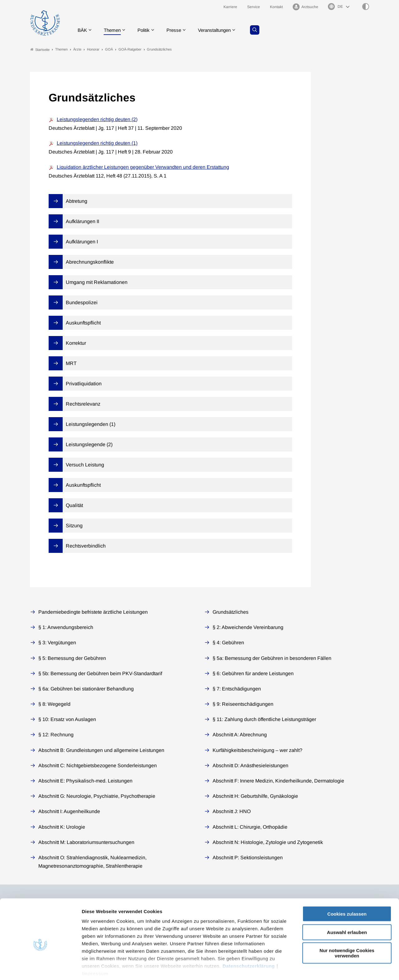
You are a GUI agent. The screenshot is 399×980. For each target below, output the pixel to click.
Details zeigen (332, 968)
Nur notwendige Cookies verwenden (347, 923)
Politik (147, 29)
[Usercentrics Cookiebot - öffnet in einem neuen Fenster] (40, 968)
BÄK (83, 29)
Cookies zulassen (347, 884)
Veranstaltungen (221, 29)
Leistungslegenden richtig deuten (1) (97, 143)
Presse (178, 29)
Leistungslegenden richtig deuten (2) (97, 119)
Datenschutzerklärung (249, 936)
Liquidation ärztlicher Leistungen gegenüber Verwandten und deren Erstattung (143, 167)
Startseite (40, 49)
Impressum (95, 943)
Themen (114, 29)
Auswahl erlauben (347, 902)
